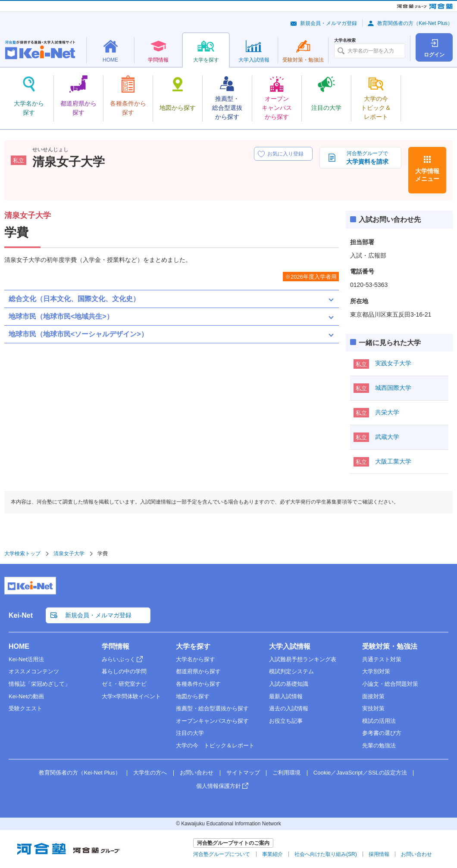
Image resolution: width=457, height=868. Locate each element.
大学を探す (193, 646)
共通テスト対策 (382, 659)
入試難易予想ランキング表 (303, 659)
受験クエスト (25, 708)
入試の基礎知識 (289, 684)
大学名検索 (345, 40)
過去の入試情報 (289, 708)
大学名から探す (196, 659)
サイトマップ (243, 773)
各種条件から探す (198, 684)
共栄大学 (387, 412)
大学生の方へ (150, 773)
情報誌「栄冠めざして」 (39, 684)
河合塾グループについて (222, 854)
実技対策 (373, 708)
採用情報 (379, 854)
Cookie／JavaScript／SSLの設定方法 (360, 773)
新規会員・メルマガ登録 (329, 23)
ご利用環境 (286, 773)
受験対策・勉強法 (390, 646)
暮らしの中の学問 (124, 671)
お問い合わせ (197, 773)
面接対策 (373, 696)
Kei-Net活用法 (26, 659)
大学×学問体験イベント (131, 696)
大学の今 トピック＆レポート (215, 745)
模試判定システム (291, 671)
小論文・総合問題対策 (390, 684)
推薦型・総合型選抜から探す (212, 708)
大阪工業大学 (393, 461)
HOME (19, 646)
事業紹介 (272, 854)
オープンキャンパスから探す (212, 721)
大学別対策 (376, 671)
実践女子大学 (393, 363)
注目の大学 (190, 733)
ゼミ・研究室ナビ (124, 684)
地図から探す (193, 696)
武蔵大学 (387, 437)
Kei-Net (21, 615)
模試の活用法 (379, 721)
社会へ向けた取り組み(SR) (326, 854)
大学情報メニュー (427, 175)
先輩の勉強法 (379, 745)
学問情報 (116, 646)
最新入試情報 (286, 696)
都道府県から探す (198, 671)
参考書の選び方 (382, 733)
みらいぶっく (119, 659)
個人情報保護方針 (219, 786)
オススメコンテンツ (34, 671)
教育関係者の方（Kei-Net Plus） (415, 23)
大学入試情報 (290, 646)
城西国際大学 (393, 388)
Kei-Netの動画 (26, 696)
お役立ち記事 (286, 721)
